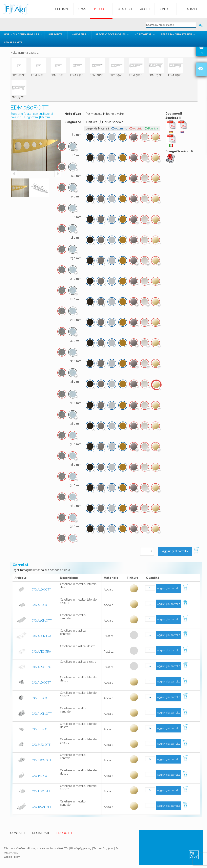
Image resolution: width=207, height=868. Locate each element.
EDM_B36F (175, 75)
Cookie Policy (12, 857)
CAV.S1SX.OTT (41, 745)
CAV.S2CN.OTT (42, 760)
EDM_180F (57, 75)
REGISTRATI (41, 833)
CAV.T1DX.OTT (41, 776)
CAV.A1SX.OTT (41, 605)
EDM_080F (18, 75)
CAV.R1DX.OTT (41, 683)
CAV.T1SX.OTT (41, 791)
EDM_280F (96, 75)
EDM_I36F (17, 97)
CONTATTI (17, 833)
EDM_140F (37, 75)
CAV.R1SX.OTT (41, 698)
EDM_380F (136, 75)
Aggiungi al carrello (175, 551)
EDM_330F (116, 75)
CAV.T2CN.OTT (42, 807)
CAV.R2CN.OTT (42, 714)
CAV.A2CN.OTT (42, 621)
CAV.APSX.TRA (41, 667)
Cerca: (201, 25)
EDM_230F (77, 75)
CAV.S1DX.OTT (41, 729)
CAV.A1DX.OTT (41, 589)
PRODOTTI (64, 833)
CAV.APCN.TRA (41, 636)
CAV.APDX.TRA (41, 652)
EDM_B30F (155, 75)
